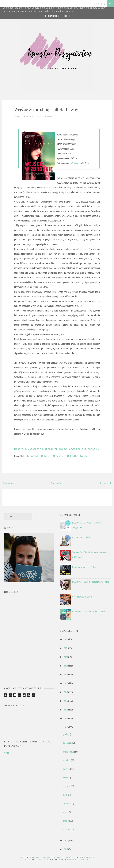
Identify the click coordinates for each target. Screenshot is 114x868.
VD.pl (6, 753)
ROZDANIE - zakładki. (82, 537)
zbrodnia (94, 449)
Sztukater (75, 163)
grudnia (66, 734)
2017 (66, 683)
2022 (66, 639)
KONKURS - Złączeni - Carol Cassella (89, 611)
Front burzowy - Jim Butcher (85, 567)
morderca (20, 449)
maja (65, 795)
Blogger (90, 857)
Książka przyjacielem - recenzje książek (54, 857)
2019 (66, 666)
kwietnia (66, 803)
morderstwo (35, 449)
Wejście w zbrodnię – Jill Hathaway (46, 109)
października (68, 752)
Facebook (33, 456)
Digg (84, 456)
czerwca (66, 786)
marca (65, 812)
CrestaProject (41, 860)
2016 (66, 692)
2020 (66, 657)
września (67, 760)
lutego (66, 821)
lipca (65, 778)
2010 (66, 849)
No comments (46, 116)
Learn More (52, 16)
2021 (66, 648)
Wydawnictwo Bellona (73, 449)
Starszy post (105, 483)
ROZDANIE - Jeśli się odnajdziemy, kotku (91, 582)
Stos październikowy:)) (82, 597)
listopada (67, 743)
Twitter (46, 456)
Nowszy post (9, 483)
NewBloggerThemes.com (78, 860)
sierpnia (66, 769)
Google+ (58, 456)
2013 (66, 718)
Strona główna (57, 483)
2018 (66, 675)
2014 (66, 710)
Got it (66, 16)
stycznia (66, 829)
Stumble (72, 456)
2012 (66, 727)
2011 (66, 840)
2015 (66, 701)
